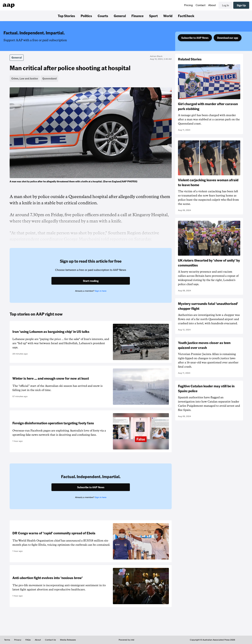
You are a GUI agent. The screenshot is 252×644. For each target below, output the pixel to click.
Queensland (49, 78)
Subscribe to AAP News (195, 38)
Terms (7, 640)
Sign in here (101, 291)
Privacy (18, 640)
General (120, 16)
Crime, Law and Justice (25, 78)
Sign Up (241, 5)
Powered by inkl (126, 640)
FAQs (28, 640)
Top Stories (66, 16)
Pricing (188, 5)
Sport (153, 16)
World (168, 16)
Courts (103, 16)
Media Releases (68, 640)
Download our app (228, 38)
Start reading (91, 281)
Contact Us (50, 640)
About (212, 5)
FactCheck (186, 16)
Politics (86, 16)
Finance (137, 16)
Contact (201, 5)
